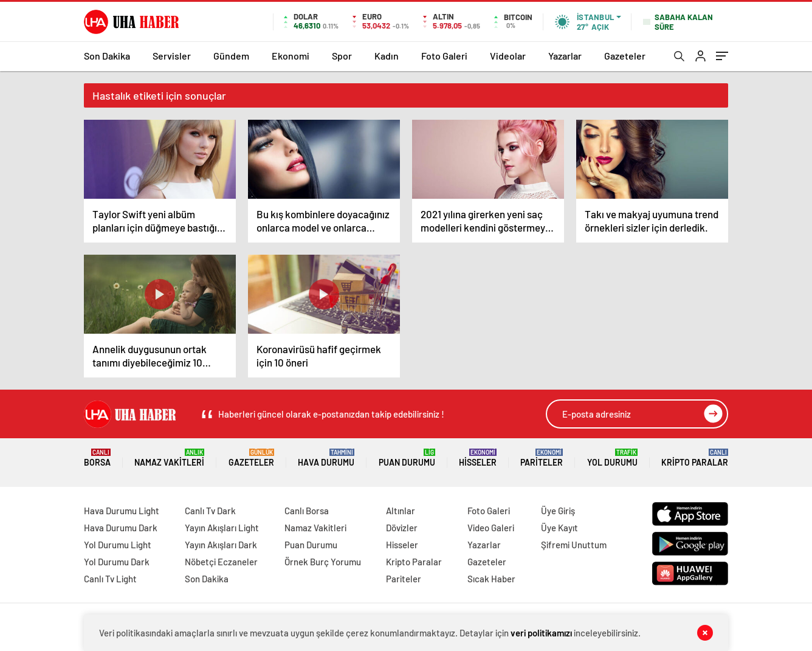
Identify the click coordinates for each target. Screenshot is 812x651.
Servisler (172, 56)
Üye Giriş (558, 511)
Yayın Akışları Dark (221, 545)
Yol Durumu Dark (117, 562)
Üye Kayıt (559, 528)
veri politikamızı (541, 633)
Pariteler (542, 458)
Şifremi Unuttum (574, 545)
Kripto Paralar (695, 458)
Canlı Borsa (307, 511)
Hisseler (478, 458)
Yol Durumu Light (118, 545)
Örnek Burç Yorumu (323, 562)
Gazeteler (625, 56)
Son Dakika (107, 56)
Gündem (231, 56)
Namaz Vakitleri (169, 458)
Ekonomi (291, 56)
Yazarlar (565, 56)
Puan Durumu (407, 458)
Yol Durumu (612, 458)
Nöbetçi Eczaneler (221, 562)
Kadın (387, 56)
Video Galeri (491, 528)
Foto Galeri (444, 56)
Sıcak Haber (491, 579)
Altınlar (401, 511)
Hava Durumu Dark (121, 528)
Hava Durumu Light (122, 511)
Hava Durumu (326, 458)
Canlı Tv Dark (210, 511)
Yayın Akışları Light (222, 528)
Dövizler (402, 528)
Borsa (97, 458)
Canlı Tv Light (110, 579)
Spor (342, 56)
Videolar (508, 56)
